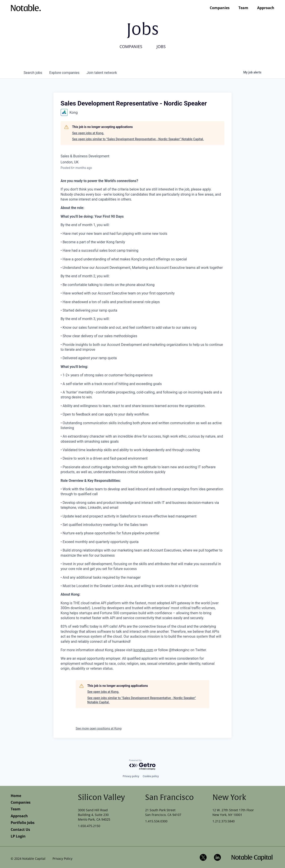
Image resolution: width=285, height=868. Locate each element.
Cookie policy (151, 776)
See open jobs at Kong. (88, 133)
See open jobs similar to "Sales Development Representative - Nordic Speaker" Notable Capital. (138, 139)
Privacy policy (131, 776)
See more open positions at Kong (99, 728)
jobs (33, 73)
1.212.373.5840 (224, 821)
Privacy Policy (62, 859)
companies (64, 73)
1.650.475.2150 (89, 826)
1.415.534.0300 (156, 821)
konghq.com (143, 650)
